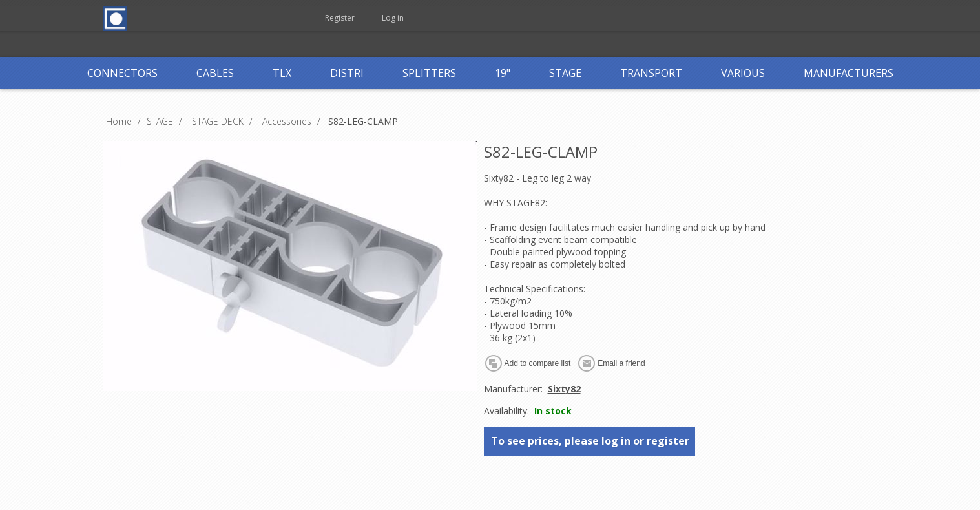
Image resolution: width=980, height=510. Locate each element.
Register (340, 18)
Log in (393, 18)
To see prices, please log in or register (590, 441)
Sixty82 (564, 389)
